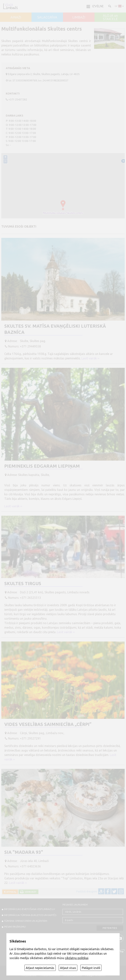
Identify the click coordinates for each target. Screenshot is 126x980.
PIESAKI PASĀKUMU (15, 927)
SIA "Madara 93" (24, 852)
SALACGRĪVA (47, 17)
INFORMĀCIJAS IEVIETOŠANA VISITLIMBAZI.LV (29, 909)
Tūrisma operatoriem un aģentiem (26, 921)
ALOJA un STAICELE (110, 17)
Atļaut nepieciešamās (40, 968)
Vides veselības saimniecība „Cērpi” (48, 724)
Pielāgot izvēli (91, 968)
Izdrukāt (30, 892)
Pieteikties (110, 928)
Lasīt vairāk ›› (90, 358)
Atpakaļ (11, 892)
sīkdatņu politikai (77, 958)
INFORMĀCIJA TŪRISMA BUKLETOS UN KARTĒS (30, 915)
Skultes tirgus (23, 584)
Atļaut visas (68, 968)
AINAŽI (16, 17)
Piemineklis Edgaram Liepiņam (42, 466)
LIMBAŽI (79, 17)
